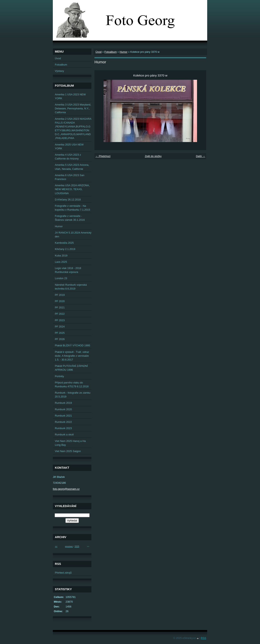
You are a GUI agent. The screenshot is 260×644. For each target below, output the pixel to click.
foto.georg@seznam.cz (66, 489)
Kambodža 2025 (64, 243)
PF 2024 (60, 327)
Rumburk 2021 (63, 416)
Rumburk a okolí (64, 435)
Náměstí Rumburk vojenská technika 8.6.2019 (71, 287)
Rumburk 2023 (63, 428)
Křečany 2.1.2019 (65, 249)
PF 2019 (60, 295)
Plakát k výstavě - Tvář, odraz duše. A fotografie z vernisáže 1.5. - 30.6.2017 (72, 356)
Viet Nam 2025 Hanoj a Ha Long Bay (70, 443)
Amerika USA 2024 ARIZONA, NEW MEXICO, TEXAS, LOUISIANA (72, 189)
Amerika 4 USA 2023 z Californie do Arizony (68, 157)
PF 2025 (60, 333)
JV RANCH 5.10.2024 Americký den (73, 235)
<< (56, 547)
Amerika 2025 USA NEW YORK (69, 146)
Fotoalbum (110, 52)
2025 (77, 547)
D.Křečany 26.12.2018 (68, 200)
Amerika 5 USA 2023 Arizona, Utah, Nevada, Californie (72, 167)
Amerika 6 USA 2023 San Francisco (70, 177)
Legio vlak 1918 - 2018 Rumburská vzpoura (68, 270)
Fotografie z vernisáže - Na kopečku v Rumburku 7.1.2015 (73, 208)
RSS (204, 638)
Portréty (59, 376)
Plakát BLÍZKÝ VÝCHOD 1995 (73, 345)
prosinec (69, 547)
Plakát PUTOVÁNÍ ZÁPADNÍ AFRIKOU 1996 (71, 368)
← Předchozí (103, 156)
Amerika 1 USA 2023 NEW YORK (70, 96)
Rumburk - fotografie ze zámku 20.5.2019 (73, 395)
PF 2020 (60, 301)
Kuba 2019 (61, 256)
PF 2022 (60, 314)
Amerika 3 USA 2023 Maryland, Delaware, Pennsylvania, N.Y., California (73, 108)
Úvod (99, 52)
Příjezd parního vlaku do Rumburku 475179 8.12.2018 (72, 384)
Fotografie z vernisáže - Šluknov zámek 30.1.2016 (70, 218)
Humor (123, 52)
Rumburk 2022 (63, 422)
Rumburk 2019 (63, 403)
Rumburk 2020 (63, 409)
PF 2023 (60, 320)
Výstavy (59, 71)
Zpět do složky (153, 156)
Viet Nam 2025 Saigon (68, 451)
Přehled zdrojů (63, 573)
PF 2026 (60, 339)
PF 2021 (60, 307)
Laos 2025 (61, 262)
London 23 (61, 278)
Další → (200, 156)
